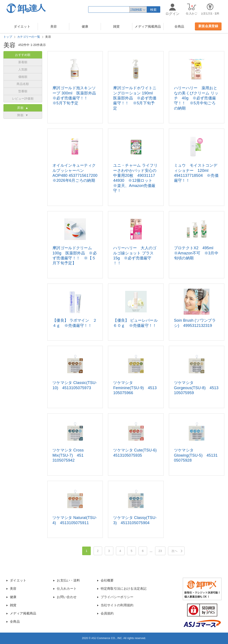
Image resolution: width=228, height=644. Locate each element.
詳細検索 (136, 10)
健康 (85, 26)
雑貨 (116, 26)
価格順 (23, 77)
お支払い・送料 (68, 580)
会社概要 (107, 580)
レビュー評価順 (23, 99)
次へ (175, 551)
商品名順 (23, 84)
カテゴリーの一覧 (29, 37)
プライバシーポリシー (117, 597)
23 (160, 551)
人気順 (23, 69)
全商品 (179, 26)
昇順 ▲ (23, 108)
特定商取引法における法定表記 (124, 588)
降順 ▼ (23, 115)
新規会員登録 (208, 26)
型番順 (23, 91)
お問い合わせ (67, 597)
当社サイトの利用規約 (117, 605)
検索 (153, 10)
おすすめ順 (23, 55)
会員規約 (107, 613)
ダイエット (22, 26)
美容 (54, 26)
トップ (8, 37)
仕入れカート (67, 588)
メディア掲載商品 (148, 26)
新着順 (23, 62)
